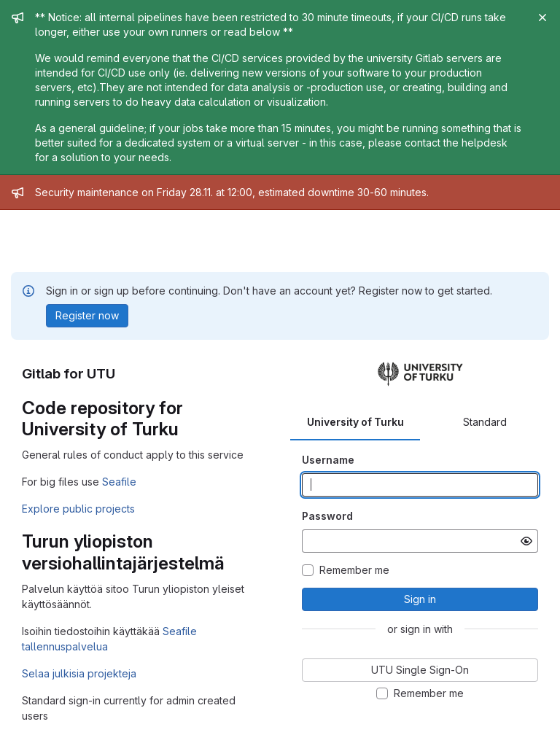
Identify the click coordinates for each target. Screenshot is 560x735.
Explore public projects (78, 509)
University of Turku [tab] (355, 422)
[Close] (542, 17)
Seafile (119, 482)
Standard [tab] (485, 422)
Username (328, 460)
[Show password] (526, 541)
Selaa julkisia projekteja (79, 673)
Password (327, 516)
